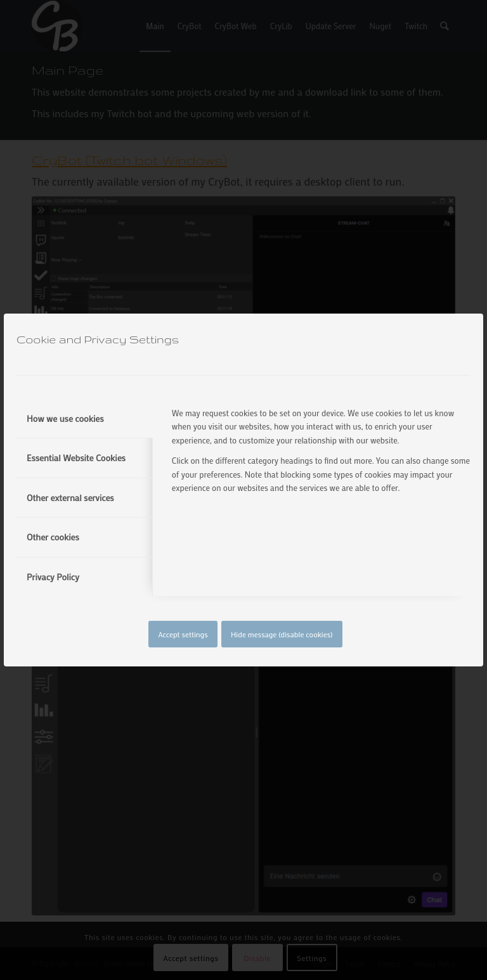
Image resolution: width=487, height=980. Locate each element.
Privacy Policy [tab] (53, 577)
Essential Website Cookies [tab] (76, 458)
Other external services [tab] (70, 498)
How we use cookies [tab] (65, 418)
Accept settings (183, 634)
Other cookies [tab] (53, 537)
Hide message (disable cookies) (282, 634)
